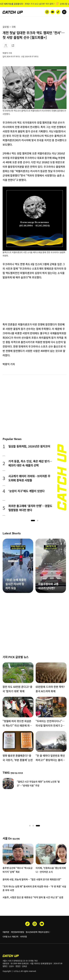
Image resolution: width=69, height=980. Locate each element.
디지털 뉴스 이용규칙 (11, 936)
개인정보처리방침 (17, 932)
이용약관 (6, 932)
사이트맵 (23, 936)
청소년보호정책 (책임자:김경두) (38, 932)
